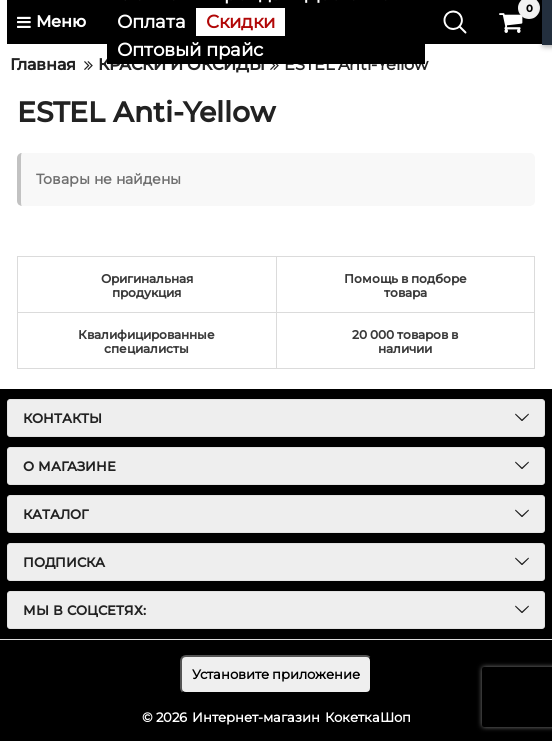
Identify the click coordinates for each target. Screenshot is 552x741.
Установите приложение (276, 674)
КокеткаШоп (368, 717)
